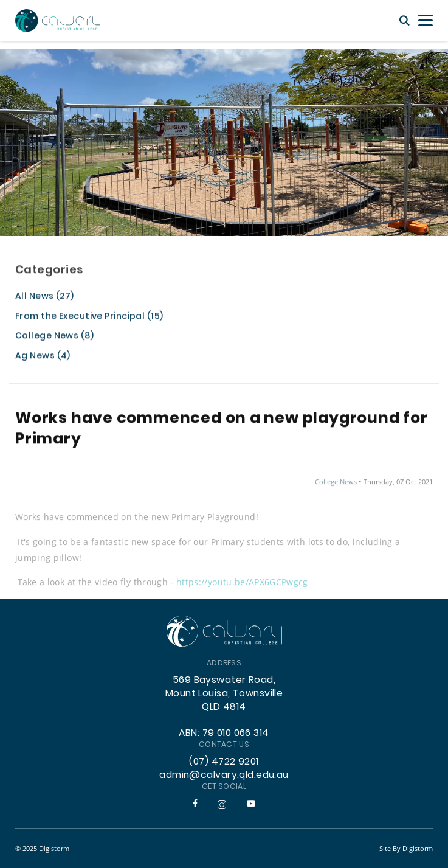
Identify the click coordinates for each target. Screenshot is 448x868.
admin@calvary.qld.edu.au (224, 776)
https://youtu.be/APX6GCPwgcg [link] (242, 584)
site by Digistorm (406, 848)
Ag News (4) (43, 357)
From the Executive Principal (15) (89, 318)
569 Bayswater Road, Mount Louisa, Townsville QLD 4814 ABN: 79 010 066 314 (224, 707)
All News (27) (45, 298)
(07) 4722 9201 (224, 762)
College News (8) (54, 337)
